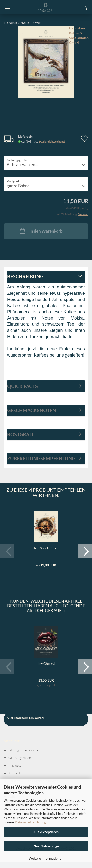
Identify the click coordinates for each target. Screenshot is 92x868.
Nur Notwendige (46, 846)
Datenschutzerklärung (30, 822)
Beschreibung (25, 276)
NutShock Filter (46, 548)
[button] (85, 551)
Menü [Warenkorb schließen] (7, 7)
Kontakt (14, 773)
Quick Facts (23, 386)
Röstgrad (20, 434)
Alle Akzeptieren (46, 832)
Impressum (16, 765)
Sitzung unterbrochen (24, 750)
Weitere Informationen (46, 858)
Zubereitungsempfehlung (41, 458)
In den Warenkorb (41, 231)
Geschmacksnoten (32, 410)
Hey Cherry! (46, 663)
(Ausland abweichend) (52, 141)
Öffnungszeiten (20, 758)
